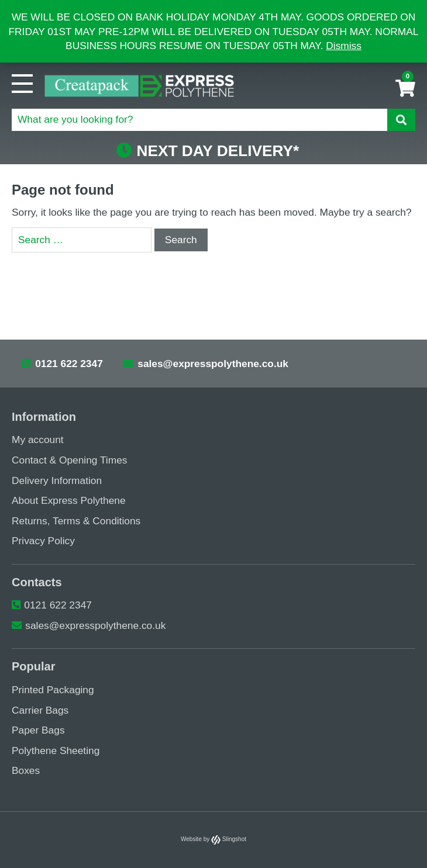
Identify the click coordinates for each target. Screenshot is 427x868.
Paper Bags (38, 730)
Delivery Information (57, 480)
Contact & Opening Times (69, 460)
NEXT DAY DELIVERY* (208, 151)
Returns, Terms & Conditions (76, 520)
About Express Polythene (69, 500)
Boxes (26, 770)
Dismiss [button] (344, 46)
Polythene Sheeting (56, 750)
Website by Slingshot (213, 839)
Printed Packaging (53, 690)
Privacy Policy (43, 541)
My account (38, 440)
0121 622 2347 (62, 364)
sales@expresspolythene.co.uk (206, 364)
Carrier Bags (40, 710)
